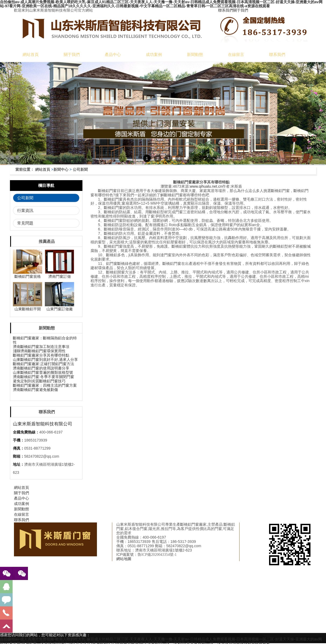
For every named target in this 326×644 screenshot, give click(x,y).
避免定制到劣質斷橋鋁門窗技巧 (39, 381)
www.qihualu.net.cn (206, 186)
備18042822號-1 (171, 554)
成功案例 (154, 54)
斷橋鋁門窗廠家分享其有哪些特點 (41, 355)
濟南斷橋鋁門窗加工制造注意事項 (41, 347)
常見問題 (25, 223)
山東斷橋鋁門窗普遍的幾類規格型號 (43, 372)
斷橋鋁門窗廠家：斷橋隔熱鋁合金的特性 (45, 340)
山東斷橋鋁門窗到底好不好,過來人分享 (45, 360)
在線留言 (236, 54)
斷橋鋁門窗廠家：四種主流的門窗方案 (45, 385)
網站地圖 (124, 559)
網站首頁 (31, 54)
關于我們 (241, 10)
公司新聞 (80, 169)
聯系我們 (226, 10)
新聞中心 (61, 169)
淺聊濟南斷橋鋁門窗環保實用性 (39, 351)
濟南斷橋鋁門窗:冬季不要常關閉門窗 (44, 377)
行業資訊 (25, 210)
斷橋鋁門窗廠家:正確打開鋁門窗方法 (44, 364)
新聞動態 (195, 54)
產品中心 (113, 54)
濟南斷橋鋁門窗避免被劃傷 (35, 390)
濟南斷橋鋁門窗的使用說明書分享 (41, 368)
